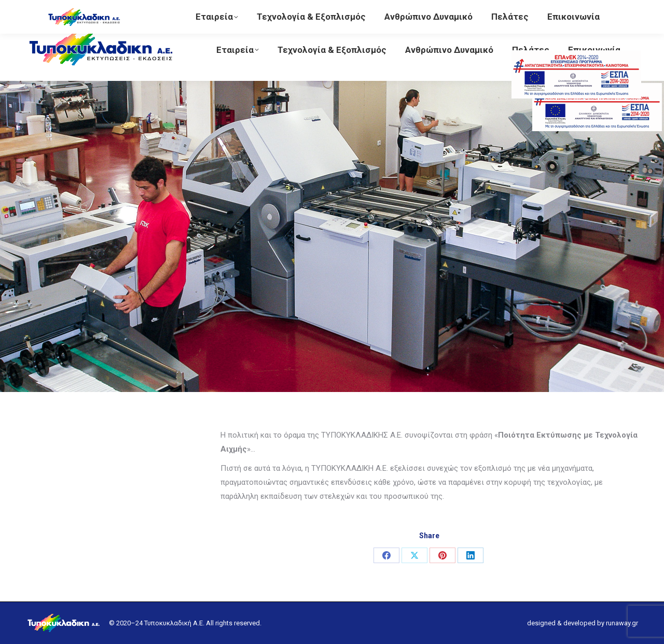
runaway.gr (622, 623)
